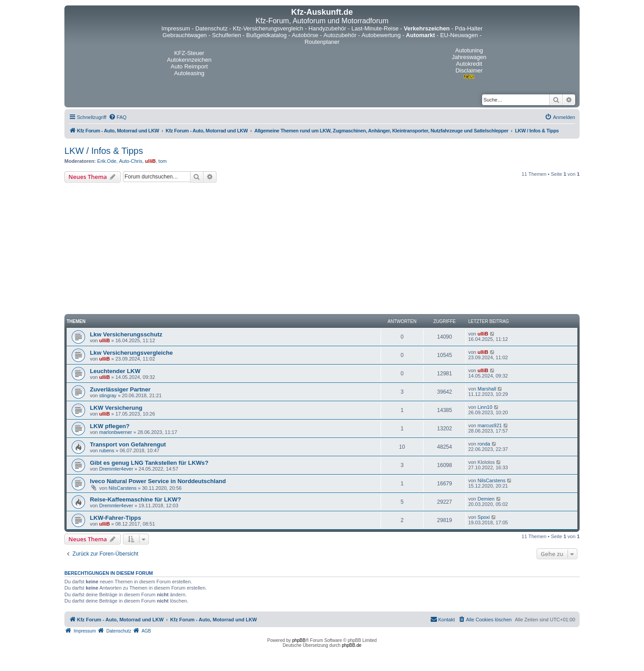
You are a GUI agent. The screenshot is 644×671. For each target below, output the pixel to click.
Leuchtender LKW (115, 371)
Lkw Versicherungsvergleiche (131, 353)
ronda (484, 444)
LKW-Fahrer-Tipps (116, 518)
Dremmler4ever (116, 469)
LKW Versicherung (116, 408)
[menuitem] (118, 117)
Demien (486, 499)
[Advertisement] (322, 250)
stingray (108, 395)
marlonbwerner (116, 432)
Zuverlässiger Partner (120, 389)
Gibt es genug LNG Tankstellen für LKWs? (149, 463)
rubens (107, 450)
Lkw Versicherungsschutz (126, 334)
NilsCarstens (123, 488)
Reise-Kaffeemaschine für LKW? (136, 499)
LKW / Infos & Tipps (104, 151)
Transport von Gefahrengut (128, 444)
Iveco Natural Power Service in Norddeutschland (158, 481)
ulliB (150, 161)
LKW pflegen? (110, 426)
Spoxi (484, 517)
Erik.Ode (107, 161)
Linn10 (485, 407)
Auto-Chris (131, 161)
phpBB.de (352, 645)
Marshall (487, 389)
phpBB (299, 640)
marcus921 (490, 425)
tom (162, 161)
